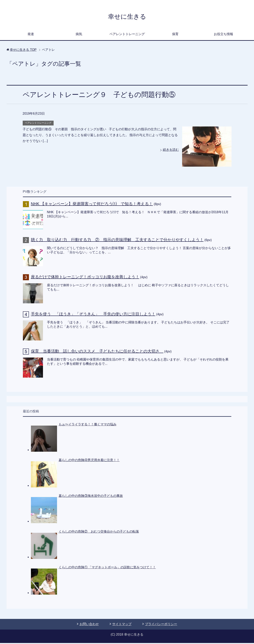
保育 (175, 35)
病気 (79, 35)
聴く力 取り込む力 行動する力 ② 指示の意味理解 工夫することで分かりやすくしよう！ (117, 241)
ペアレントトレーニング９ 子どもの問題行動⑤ (99, 96)
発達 (31, 35)
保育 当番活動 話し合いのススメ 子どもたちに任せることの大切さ (97, 352)
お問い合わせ (89, 625)
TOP (23, 51)
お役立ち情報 (223, 35)
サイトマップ (122, 625)
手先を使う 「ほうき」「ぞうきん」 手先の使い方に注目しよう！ (93, 315)
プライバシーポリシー (161, 625)
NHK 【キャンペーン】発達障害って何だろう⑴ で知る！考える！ (92, 205)
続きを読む (171, 151)
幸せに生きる (127, 17)
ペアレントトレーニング (127, 35)
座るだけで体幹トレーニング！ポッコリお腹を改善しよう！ (85, 278)
